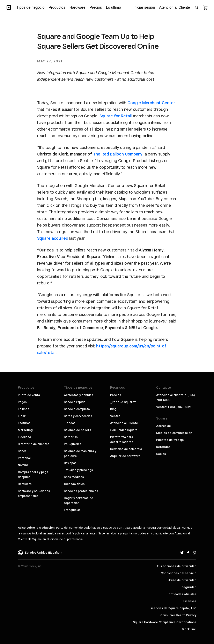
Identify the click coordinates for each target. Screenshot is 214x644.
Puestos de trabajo (170, 440)
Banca (22, 451)
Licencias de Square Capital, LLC (173, 608)
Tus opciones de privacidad (176, 566)
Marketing (25, 430)
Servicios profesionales (81, 491)
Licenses (190, 601)
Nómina (23, 465)
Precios (116, 395)
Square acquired (53, 238)
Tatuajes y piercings (78, 470)
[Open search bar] (197, 7)
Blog (113, 409)
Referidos (163, 447)
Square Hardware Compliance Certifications (165, 622)
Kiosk (22, 416)
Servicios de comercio (126, 449)
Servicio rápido (75, 402)
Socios (161, 454)
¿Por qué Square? (123, 402)
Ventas (115, 416)
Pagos (22, 402)
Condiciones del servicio (179, 573)
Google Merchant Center (151, 103)
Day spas (70, 463)
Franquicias (72, 510)
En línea (24, 409)
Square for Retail (116, 116)
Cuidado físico (74, 484)
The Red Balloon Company (118, 154)
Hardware (25, 484)
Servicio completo (77, 409)
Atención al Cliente (124, 423)
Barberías (71, 437)
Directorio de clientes (34, 444)
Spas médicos (74, 477)
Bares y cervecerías (78, 416)
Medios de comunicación (174, 433)
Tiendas (70, 423)
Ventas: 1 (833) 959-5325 (174, 407)
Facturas (24, 423)
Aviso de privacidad (182, 580)
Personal (24, 458)
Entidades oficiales (183, 594)
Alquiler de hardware (125, 456)
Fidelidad (24, 437)
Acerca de (164, 426)
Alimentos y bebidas (79, 395)
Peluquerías (73, 444)
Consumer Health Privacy (178, 615)
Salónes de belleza (78, 430)
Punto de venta (29, 395)
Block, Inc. (189, 629)
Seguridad (189, 587)
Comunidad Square (124, 430)
